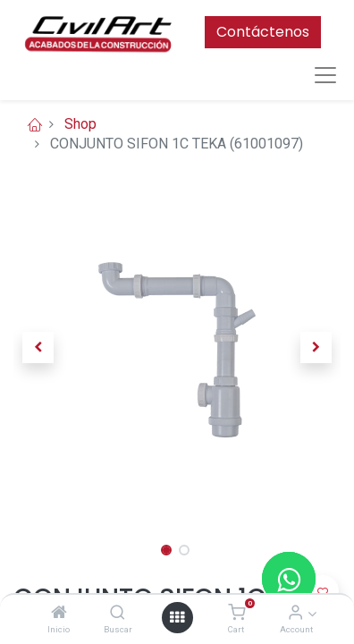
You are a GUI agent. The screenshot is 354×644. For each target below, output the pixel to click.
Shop (80, 124)
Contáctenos (263, 32)
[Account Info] (295, 613)
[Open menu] (177, 617)
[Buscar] (118, 613)
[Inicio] (59, 613)
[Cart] (236, 613)
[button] (38, 348)
